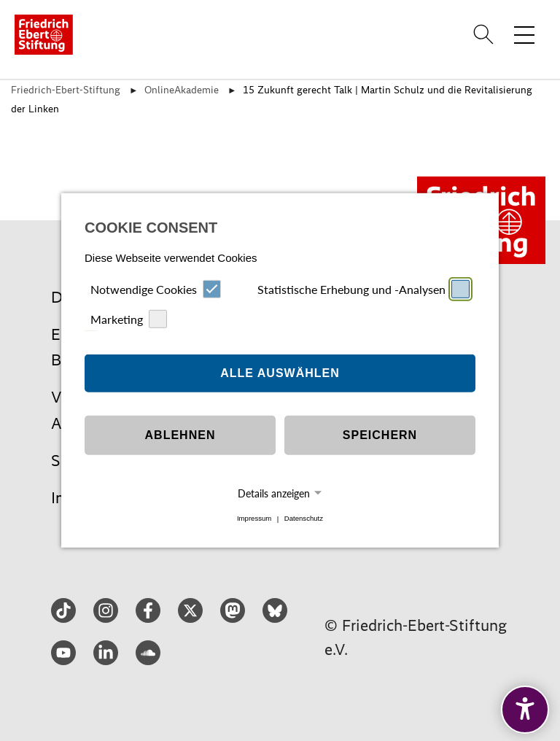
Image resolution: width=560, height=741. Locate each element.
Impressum (254, 519)
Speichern (380, 435)
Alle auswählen (280, 373)
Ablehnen (180, 435)
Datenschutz (304, 519)
